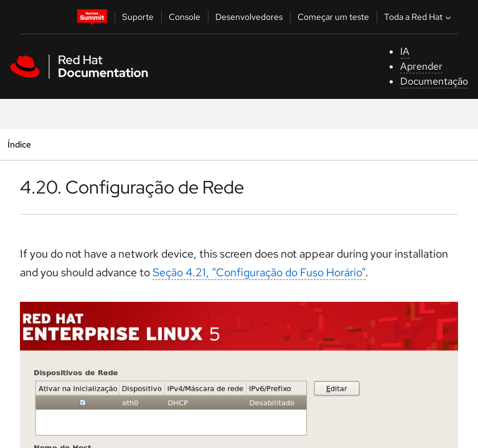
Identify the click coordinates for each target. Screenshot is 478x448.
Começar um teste (333, 17)
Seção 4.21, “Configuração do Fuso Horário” (259, 272)
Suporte (138, 17)
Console (185, 17)
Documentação (434, 81)
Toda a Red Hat (419, 17)
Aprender (421, 66)
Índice (19, 144)
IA (405, 51)
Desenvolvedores (249, 17)
